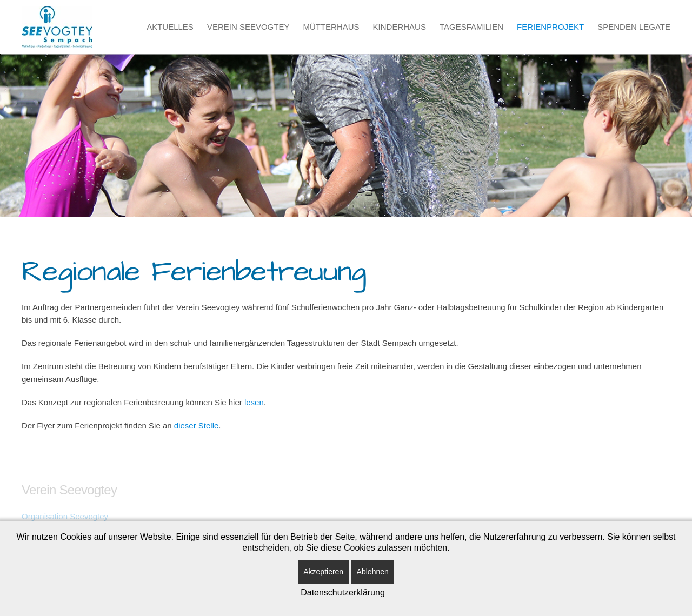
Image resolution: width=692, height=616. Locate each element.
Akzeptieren (323, 572)
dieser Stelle (197, 426)
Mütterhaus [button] (331, 27)
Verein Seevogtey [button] (248, 27)
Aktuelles (170, 27)
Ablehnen (373, 572)
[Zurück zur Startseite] (57, 27)
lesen (254, 402)
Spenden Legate (634, 27)
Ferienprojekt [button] (550, 27)
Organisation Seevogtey (65, 516)
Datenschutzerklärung (343, 592)
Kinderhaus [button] (400, 27)
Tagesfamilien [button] (471, 27)
